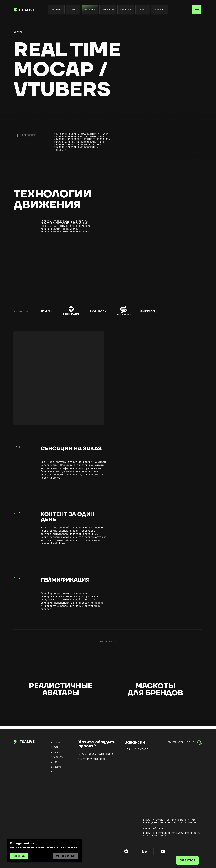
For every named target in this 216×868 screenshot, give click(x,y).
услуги (18, 32)
